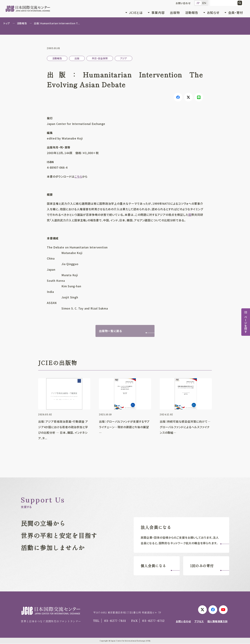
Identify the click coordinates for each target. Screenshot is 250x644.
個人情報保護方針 (218, 621)
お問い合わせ (183, 3)
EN (204, 3)
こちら (78, 176)
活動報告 (192, 12)
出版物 (175, 12)
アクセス (199, 621)
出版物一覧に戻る (110, 331)
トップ (7, 23)
